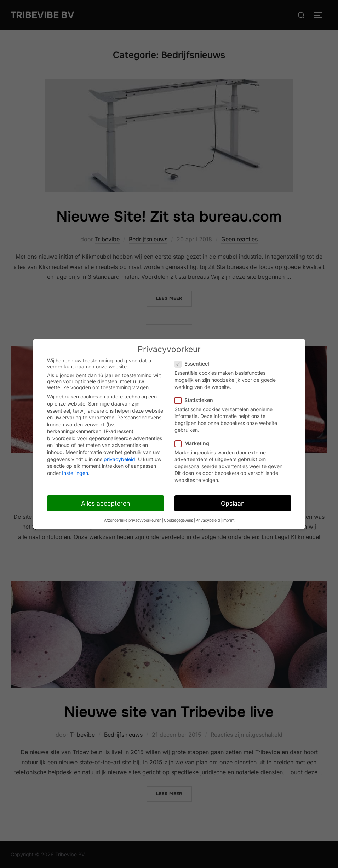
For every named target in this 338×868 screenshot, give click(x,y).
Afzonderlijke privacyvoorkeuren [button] (133, 520)
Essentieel (194, 364)
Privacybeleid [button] (208, 520)
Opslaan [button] (233, 503)
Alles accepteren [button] (105, 503)
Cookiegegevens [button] (179, 520)
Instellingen (75, 473)
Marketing (194, 443)
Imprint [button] (228, 520)
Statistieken (196, 400)
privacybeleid (119, 459)
